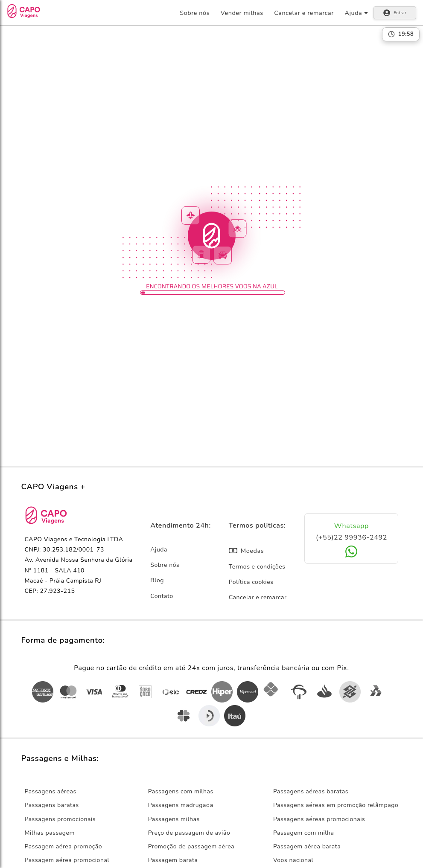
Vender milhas (242, 13)
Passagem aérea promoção (64, 846)
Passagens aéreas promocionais (319, 819)
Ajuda (159, 550)
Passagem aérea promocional (67, 860)
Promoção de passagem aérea (191, 846)
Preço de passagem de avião (189, 833)
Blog (157, 580)
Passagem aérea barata (307, 846)
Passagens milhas (174, 819)
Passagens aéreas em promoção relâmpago (336, 805)
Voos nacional (293, 860)
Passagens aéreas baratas (311, 791)
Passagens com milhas (181, 791)
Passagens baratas (52, 805)
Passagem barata (173, 860)
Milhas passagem (50, 833)
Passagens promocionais (60, 819)
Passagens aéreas (51, 791)
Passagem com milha (304, 833)
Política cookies (251, 582)
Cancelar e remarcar (304, 13)
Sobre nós (195, 13)
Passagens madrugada (181, 805)
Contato (162, 596)
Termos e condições (257, 567)
